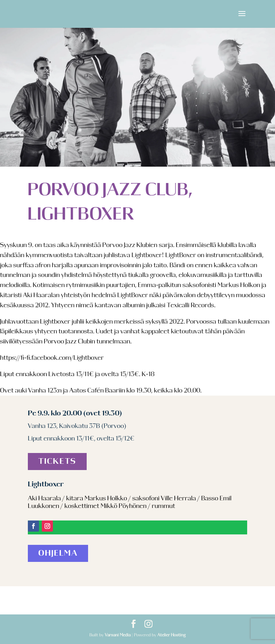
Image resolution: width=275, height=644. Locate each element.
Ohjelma (58, 553)
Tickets (57, 462)
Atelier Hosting (171, 635)
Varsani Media (118, 635)
